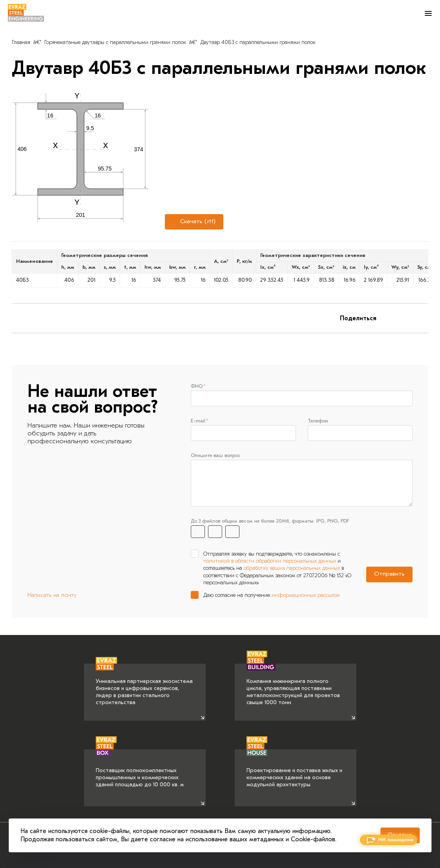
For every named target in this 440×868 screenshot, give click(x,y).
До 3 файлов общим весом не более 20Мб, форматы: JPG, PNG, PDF (270, 522)
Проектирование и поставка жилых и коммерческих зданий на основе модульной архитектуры (294, 769)
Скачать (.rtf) (193, 222)
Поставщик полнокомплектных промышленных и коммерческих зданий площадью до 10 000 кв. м (140, 769)
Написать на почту (52, 596)
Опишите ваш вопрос (216, 456)
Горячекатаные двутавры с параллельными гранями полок (115, 42)
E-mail (198, 421)
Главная (21, 42)
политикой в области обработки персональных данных (270, 562)
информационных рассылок (306, 596)
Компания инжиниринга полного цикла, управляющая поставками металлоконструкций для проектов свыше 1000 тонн (293, 685)
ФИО (197, 386)
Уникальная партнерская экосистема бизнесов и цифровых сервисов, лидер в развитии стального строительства (144, 685)
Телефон (318, 421)
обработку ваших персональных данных (292, 569)
